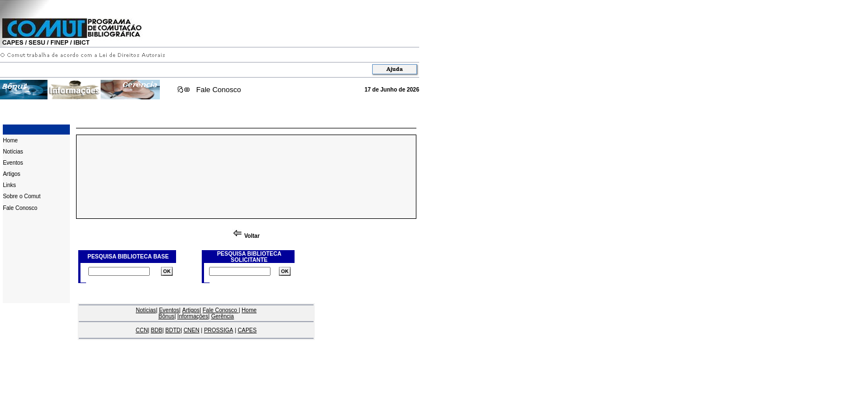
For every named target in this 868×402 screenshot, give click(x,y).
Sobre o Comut (22, 196)
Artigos (11, 174)
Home (10, 140)
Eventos (13, 163)
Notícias (13, 152)
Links (9, 185)
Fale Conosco (219, 90)
